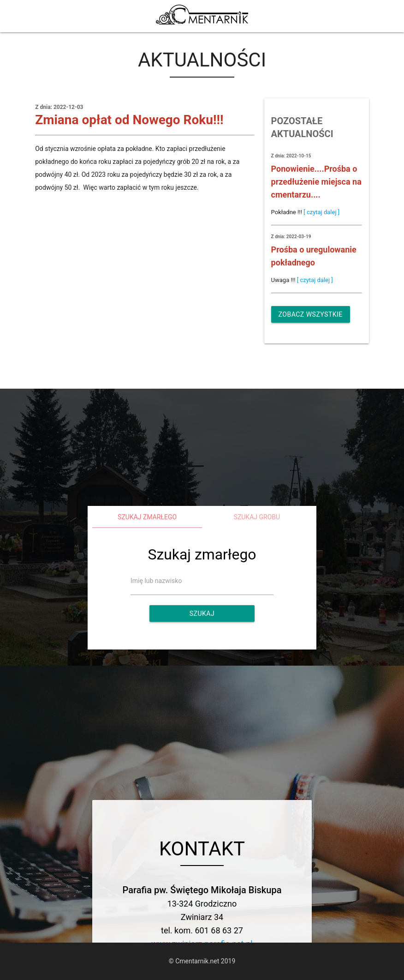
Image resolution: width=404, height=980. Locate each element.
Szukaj (202, 613)
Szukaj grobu (257, 517)
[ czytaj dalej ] (321, 212)
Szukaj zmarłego (147, 517)
